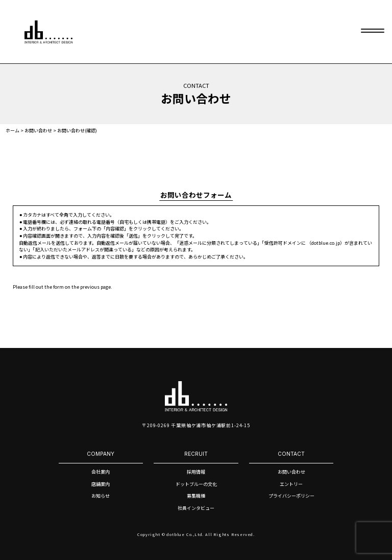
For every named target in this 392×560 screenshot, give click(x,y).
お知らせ (101, 496)
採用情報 (196, 472)
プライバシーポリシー (291, 496)
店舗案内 (101, 484)
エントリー (291, 484)
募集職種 (196, 496)
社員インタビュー (196, 508)
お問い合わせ (291, 472)
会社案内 (101, 472)
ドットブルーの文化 (196, 484)
